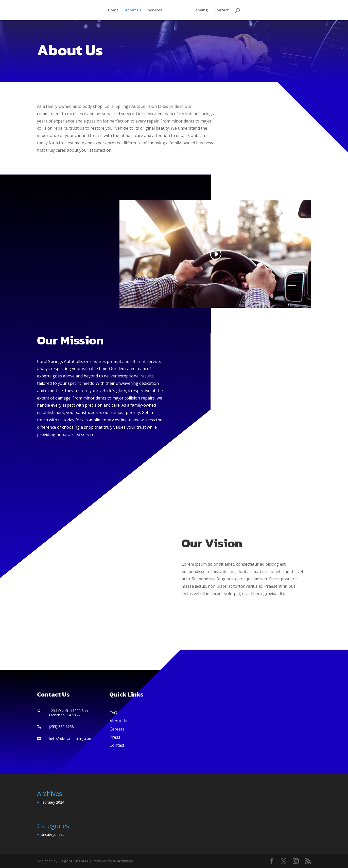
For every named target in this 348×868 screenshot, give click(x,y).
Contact (220, 10)
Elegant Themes (73, 861)
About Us (135, 10)
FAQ (113, 713)
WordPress (123, 861)
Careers (117, 729)
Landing (199, 10)
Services (157, 10)
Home (115, 10)
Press (115, 737)
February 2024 (52, 802)
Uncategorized (53, 834)
